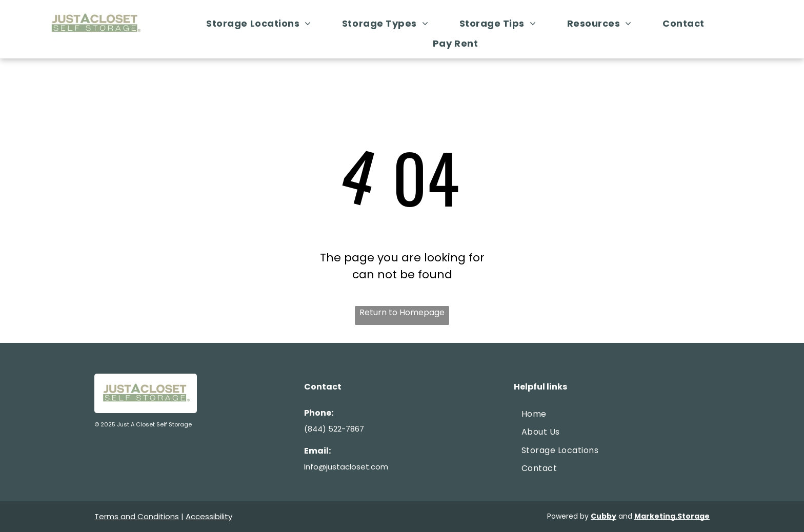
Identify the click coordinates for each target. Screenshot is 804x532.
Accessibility (209, 516)
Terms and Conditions (137, 516)
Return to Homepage (402, 312)
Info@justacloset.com (346, 467)
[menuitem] (264, 23)
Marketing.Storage (672, 516)
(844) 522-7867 (334, 429)
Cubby (604, 516)
